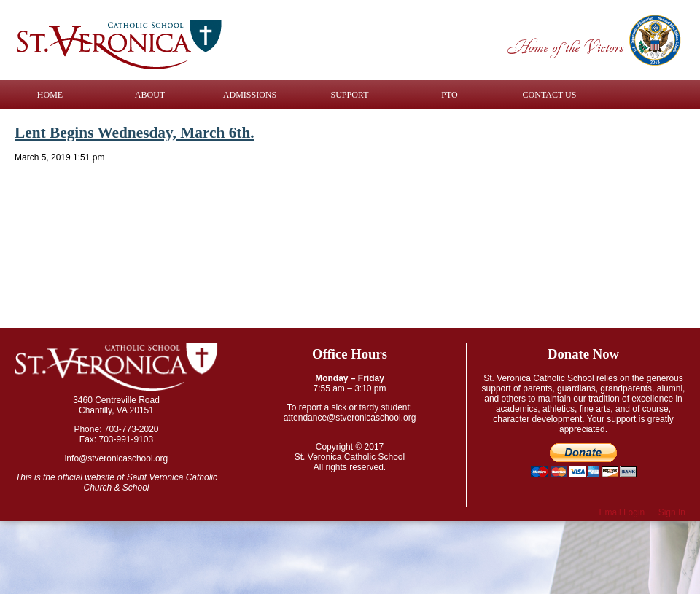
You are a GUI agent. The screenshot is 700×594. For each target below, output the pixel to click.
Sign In (672, 512)
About (150, 95)
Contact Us (550, 95)
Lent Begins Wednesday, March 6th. (135, 133)
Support (350, 95)
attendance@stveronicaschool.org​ (350, 418)
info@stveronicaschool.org (117, 458)
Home (50, 95)
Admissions (250, 95)
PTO (449, 95)
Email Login (622, 512)
